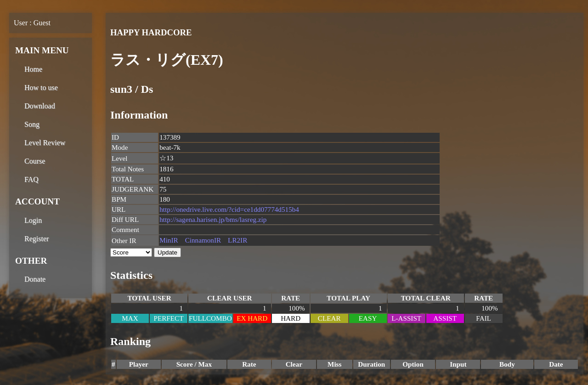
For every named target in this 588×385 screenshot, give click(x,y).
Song (32, 124)
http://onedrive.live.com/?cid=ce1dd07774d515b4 (229, 209)
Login (33, 220)
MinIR (169, 240)
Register (37, 239)
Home (33, 69)
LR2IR (237, 240)
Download (40, 106)
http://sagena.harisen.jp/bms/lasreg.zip (213, 219)
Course (35, 161)
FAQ (31, 179)
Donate (35, 279)
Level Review (45, 143)
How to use (41, 88)
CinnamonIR (203, 240)
